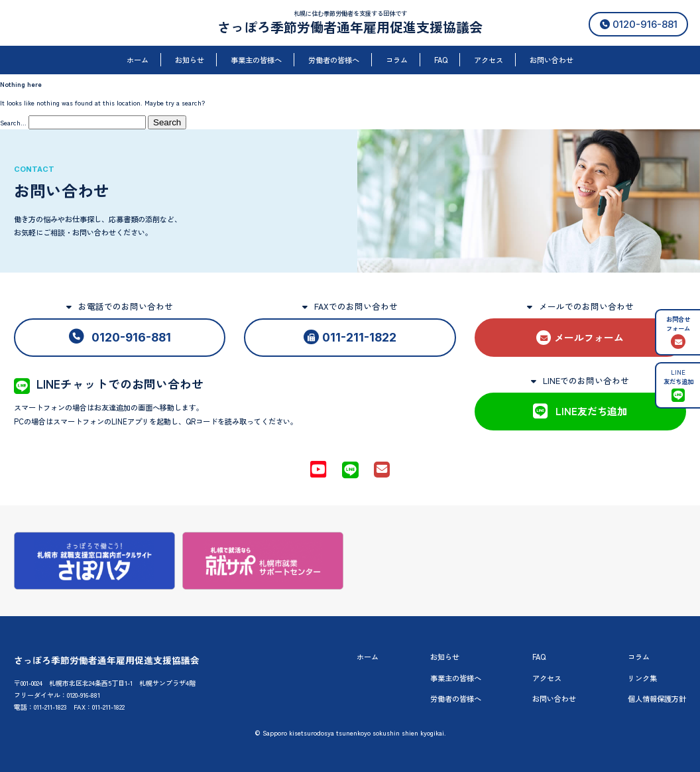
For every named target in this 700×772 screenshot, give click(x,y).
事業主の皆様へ (256, 60)
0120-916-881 (639, 24)
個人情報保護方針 (657, 698)
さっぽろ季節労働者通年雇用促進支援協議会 (350, 27)
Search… (13, 122)
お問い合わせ (552, 60)
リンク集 (642, 678)
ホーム (138, 60)
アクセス (489, 60)
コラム (397, 60)
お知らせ (190, 60)
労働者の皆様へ (334, 60)
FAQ (441, 60)
